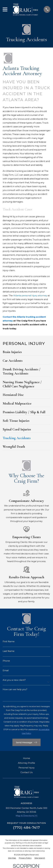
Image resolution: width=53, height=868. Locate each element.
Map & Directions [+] (26, 816)
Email (6, 670)
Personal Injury (26, 768)
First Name (9, 641)
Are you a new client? (14, 680)
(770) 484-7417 (27, 828)
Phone (6, 661)
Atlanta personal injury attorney (30, 295)
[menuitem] (26, 353)
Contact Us (26, 772)
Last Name (9, 651)
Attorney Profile (26, 763)
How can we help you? (15, 689)
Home (26, 758)
